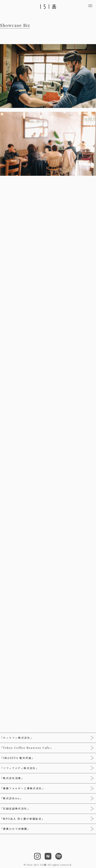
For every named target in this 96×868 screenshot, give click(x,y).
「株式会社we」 (11, 798)
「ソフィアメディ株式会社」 (19, 768)
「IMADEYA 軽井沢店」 (17, 758)
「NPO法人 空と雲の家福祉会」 (22, 819)
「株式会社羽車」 (12, 778)
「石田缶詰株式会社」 (15, 809)
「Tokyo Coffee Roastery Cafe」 (27, 748)
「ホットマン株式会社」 (17, 738)
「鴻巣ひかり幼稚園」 (15, 829)
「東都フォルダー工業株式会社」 (23, 788)
